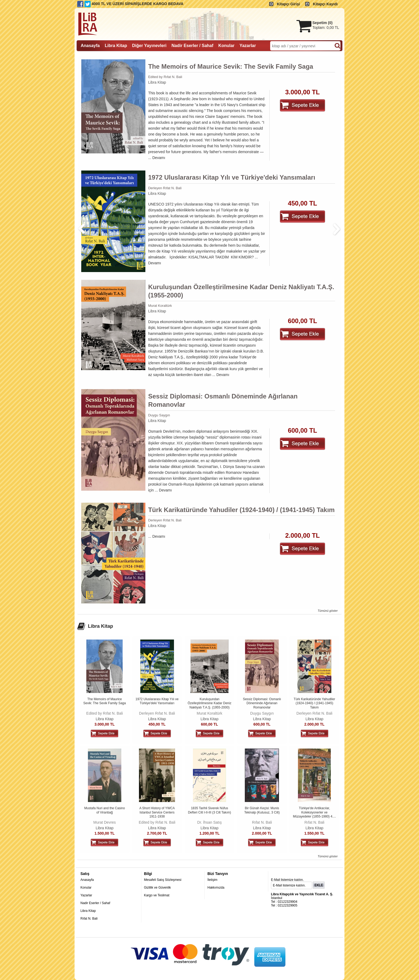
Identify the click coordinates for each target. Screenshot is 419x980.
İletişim (212, 880)
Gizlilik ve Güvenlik (158, 888)
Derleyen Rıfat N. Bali (165, 188)
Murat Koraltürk (160, 306)
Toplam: (326, 28)
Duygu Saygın (159, 415)
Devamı (159, 158)
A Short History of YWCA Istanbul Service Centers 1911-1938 (157, 812)
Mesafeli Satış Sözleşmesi (163, 880)
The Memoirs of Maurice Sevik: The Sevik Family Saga (231, 66)
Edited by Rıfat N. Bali (165, 77)
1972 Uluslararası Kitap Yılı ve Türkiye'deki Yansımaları (232, 177)
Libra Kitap (157, 82)
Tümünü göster (327, 611)
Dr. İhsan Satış (210, 822)
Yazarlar (86, 895)
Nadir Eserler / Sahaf (95, 903)
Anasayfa (87, 880)
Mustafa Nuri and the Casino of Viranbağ (104, 810)
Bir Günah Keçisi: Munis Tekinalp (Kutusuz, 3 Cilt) (262, 810)
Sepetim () (322, 23)
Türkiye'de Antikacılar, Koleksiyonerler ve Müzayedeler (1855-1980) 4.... (314, 812)
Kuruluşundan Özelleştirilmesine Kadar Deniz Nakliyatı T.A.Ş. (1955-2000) (241, 291)
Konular (86, 888)
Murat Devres (104, 822)
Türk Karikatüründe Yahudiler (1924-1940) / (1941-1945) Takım (241, 510)
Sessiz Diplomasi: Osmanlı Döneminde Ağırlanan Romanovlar (223, 400)
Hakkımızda (216, 888)
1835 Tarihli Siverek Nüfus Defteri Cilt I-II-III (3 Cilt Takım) (209, 810)
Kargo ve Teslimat (157, 895)
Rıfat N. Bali (262, 822)
